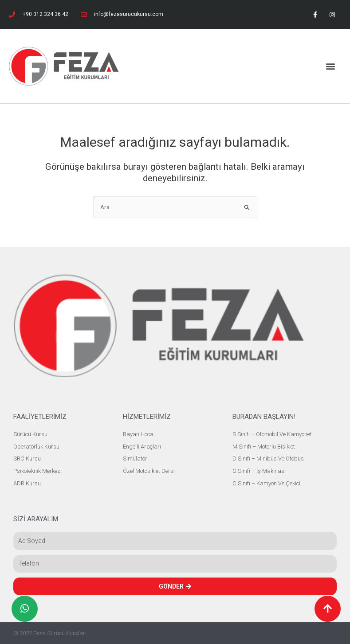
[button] (330, 66)
